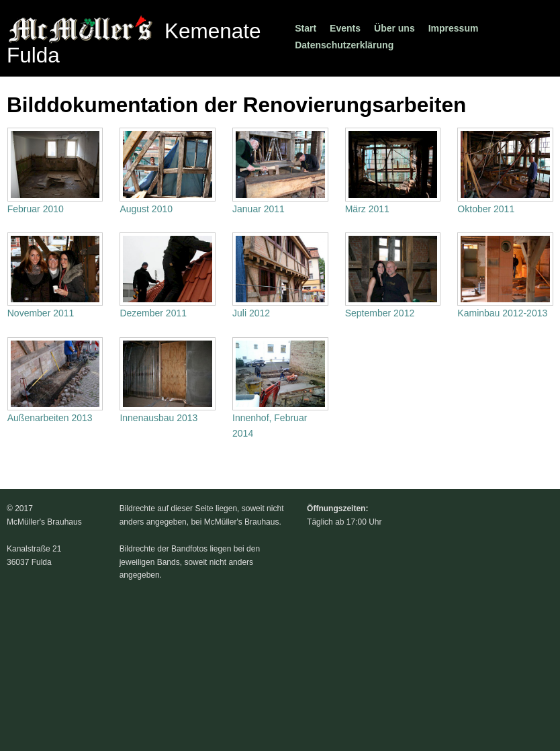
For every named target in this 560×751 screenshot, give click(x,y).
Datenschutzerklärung (344, 45)
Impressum (454, 28)
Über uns (394, 28)
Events (345, 28)
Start (306, 28)
